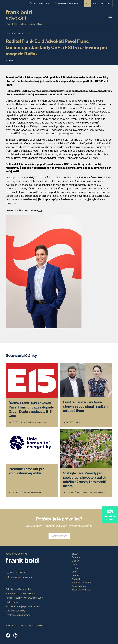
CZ (88, 3)
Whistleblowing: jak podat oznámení (23, 606)
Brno (8, 24)
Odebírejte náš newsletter (18, 589)
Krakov (32, 24)
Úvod (8, 34)
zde (40, 210)
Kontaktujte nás (59, 536)
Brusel (40, 24)
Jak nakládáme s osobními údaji (21, 594)
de (102, 3)
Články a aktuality (17, 34)
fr (109, 3)
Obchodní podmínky (15, 611)
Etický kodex (12, 602)
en (95, 3)
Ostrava (23, 24)
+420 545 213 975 (39, 3)
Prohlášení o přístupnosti (18, 615)
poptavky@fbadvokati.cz (67, 3)
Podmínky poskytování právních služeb (24, 598)
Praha (15, 24)
